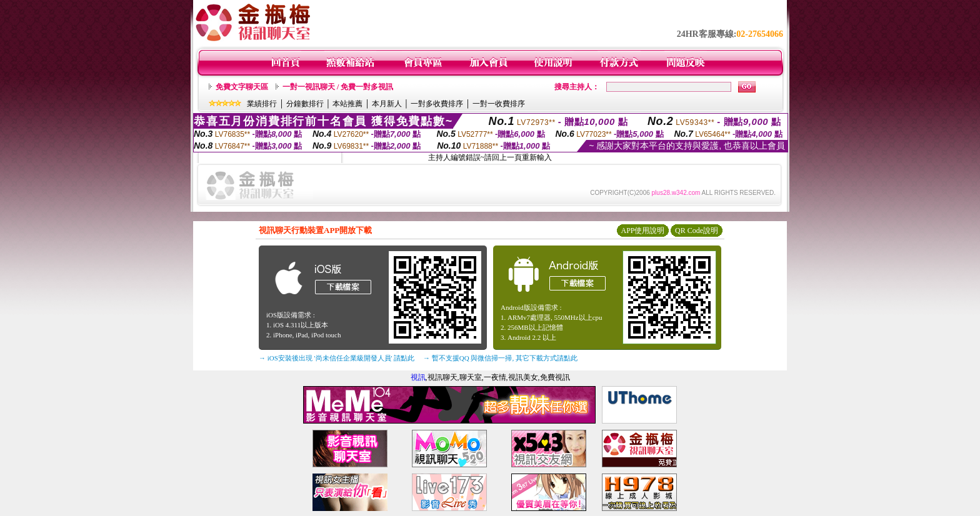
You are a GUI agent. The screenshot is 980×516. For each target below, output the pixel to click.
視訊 (418, 377)
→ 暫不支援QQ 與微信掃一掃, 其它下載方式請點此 (500, 358)
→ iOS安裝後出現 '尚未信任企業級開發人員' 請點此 (337, 358)
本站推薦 (347, 104)
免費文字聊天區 (242, 87)
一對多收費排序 (437, 104)
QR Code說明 (697, 231)
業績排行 (262, 104)
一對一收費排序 (499, 104)
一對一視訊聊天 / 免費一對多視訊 (338, 87)
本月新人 (387, 104)
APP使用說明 (642, 231)
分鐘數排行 (305, 104)
